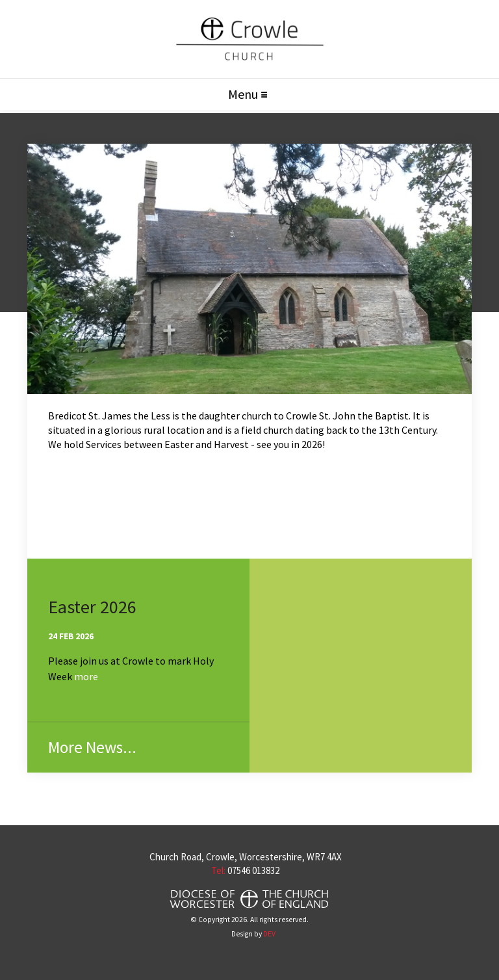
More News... (92, 747)
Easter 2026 (92, 607)
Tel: (218, 870)
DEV (269, 934)
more (86, 676)
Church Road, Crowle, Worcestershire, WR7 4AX (246, 857)
